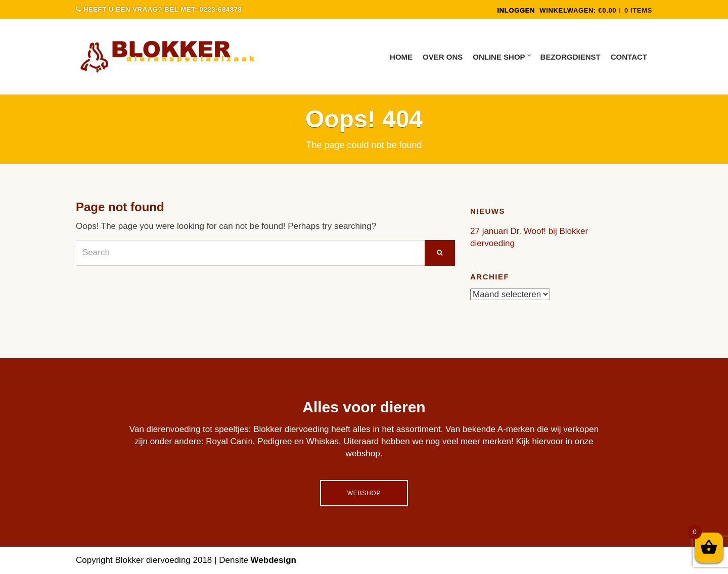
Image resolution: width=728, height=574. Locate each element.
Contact (629, 57)
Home (401, 57)
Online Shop (499, 57)
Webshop (364, 493)
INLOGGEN (516, 10)
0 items (638, 10)
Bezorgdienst (571, 57)
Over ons (443, 57)
